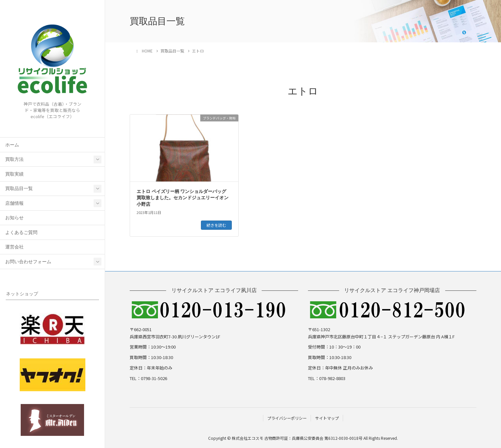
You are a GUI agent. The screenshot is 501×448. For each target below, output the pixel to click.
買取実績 (14, 174)
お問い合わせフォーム (28, 262)
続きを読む (216, 225)
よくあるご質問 (21, 233)
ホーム (12, 145)
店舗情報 (14, 203)
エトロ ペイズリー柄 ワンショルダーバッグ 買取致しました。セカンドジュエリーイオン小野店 (183, 198)
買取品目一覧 (19, 189)
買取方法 (14, 159)
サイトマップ (327, 418)
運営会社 (14, 247)
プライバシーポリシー (287, 418)
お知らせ (14, 218)
